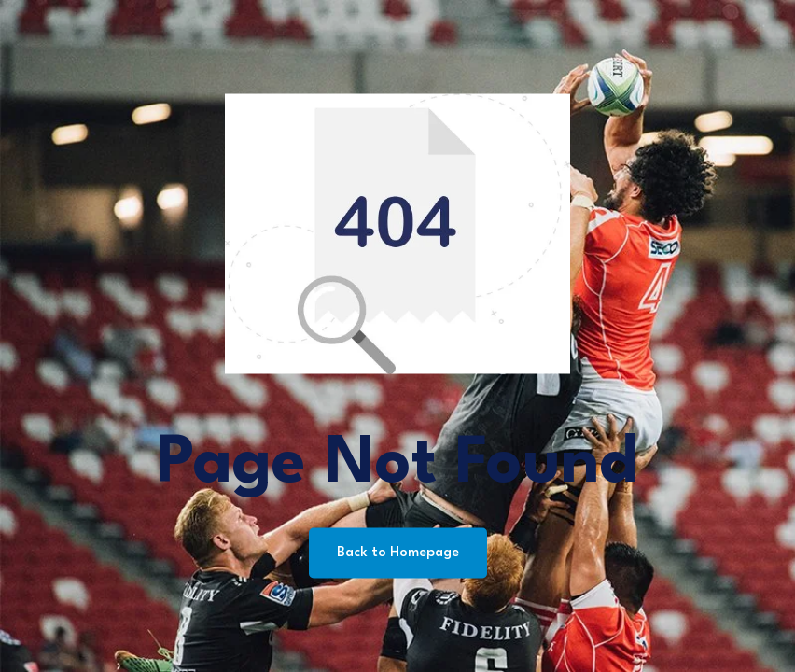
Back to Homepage (398, 553)
